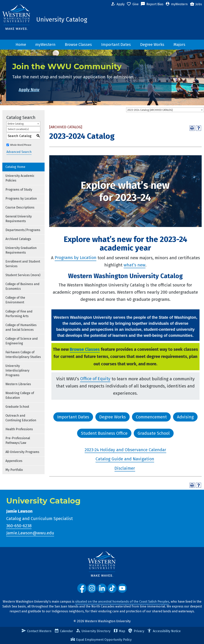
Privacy (136, 631)
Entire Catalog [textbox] (16, 124)
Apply (118, 4)
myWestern (176, 4)
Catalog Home (15, 167)
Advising (185, 417)
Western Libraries (18, 384)
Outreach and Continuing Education (21, 418)
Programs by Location (21, 199)
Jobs (196, 4)
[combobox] (165, 110)
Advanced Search (19, 152)
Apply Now (35, 90)
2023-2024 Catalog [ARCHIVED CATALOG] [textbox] (150, 110)
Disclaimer (125, 468)
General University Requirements (19, 219)
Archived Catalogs (18, 239)
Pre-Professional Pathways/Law (18, 440)
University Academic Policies (20, 178)
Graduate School (17, 407)
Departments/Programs (23, 230)
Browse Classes (78, 45)
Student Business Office (104, 433)
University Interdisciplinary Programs (17, 370)
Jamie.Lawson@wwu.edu (30, 533)
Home (21, 45)
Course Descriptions (20, 207)
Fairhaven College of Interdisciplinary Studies (23, 355)
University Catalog (62, 20)
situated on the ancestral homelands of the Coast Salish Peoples (122, 602)
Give (132, 4)
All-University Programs (22, 452)
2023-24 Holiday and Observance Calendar (125, 450)
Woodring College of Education (20, 395)
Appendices (14, 461)
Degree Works (152, 45)
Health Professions (19, 429)
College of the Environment (15, 300)
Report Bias (152, 4)
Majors (179, 45)
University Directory (93, 631)
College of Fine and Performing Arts (19, 314)
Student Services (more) (23, 275)
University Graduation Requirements (21, 250)
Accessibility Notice (164, 631)
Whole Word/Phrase (21, 145)
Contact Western (36, 631)
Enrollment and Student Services (23, 264)
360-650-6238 (19, 526)
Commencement (151, 417)
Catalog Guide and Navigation (125, 459)
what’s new (135, 265)
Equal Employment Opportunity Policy (101, 640)
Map (119, 631)
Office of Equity (95, 379)
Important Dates (116, 45)
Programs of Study (19, 190)
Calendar (64, 631)
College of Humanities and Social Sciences (21, 327)
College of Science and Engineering (22, 341)
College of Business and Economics (22, 286)
